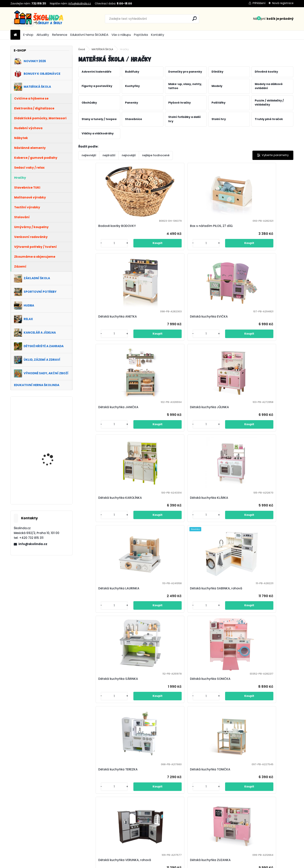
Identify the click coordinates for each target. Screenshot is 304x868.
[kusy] (91, 247)
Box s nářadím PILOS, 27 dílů (158, 226)
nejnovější (129, 155)
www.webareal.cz (168, 864)
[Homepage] (15, 35)
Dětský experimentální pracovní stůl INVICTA (100, 615)
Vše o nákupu (121, 35)
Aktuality (43, 35)
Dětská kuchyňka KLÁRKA (263, 320)
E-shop (28, 35)
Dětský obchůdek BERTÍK (155, 615)
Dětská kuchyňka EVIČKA (263, 226)
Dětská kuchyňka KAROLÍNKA (212, 320)
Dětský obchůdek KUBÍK (262, 615)
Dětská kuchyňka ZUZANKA (264, 516)
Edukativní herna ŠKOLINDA (89, 35)
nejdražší (109, 155)
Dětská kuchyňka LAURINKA (103, 417)
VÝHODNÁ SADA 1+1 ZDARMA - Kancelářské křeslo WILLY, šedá (51, 487)
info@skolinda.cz (80, 3)
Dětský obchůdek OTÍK (153, 712)
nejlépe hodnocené (156, 155)
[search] (195, 18)
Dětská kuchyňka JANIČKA (103, 320)
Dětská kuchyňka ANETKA (209, 226)
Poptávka (141, 35)
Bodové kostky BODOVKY (101, 226)
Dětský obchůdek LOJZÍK (101, 712)
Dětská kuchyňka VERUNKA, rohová (211, 516)
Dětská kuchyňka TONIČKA (156, 516)
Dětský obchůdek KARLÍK (209, 615)
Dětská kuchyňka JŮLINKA (156, 320)
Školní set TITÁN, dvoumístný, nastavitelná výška (49, 422)
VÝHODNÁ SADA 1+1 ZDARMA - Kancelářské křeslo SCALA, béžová (51, 454)
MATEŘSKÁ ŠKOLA (102, 49)
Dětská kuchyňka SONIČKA (264, 419)
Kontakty (158, 35)
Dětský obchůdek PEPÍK (207, 712)
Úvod (82, 49)
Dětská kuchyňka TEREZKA (102, 516)
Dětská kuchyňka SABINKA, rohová (157, 417)
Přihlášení (259, 3)
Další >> (207, 752)
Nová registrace (283, 3)
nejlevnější (89, 155)
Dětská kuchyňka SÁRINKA (210, 417)
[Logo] (37, 19)
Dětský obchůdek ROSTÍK (263, 712)
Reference (60, 35)
